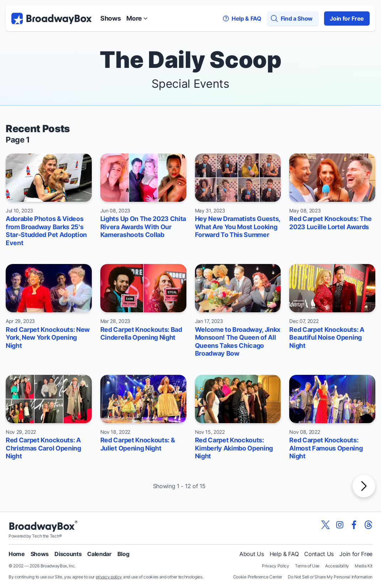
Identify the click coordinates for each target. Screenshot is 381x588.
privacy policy (109, 577)
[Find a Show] (293, 18)
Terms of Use (307, 566)
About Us (252, 554)
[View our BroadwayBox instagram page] (340, 525)
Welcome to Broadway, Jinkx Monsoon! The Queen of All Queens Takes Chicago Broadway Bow (238, 342)
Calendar (99, 554)
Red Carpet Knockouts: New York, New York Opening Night (48, 338)
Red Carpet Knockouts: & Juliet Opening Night (138, 444)
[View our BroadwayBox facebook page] (354, 525)
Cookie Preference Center (258, 577)
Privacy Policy (276, 566)
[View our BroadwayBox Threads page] (368, 525)
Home (17, 554)
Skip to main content (191, 0)
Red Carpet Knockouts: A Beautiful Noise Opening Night (327, 338)
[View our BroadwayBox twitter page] (326, 525)
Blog (123, 554)
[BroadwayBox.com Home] (52, 18)
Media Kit (364, 566)
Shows (110, 18)
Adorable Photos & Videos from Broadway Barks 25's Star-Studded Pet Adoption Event (46, 231)
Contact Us (319, 554)
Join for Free (347, 18)
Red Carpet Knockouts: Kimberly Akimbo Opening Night (234, 448)
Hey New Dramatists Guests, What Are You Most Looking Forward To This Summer (238, 227)
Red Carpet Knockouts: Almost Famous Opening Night (326, 448)
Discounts (68, 554)
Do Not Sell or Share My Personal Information (330, 577)
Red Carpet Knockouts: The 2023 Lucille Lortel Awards (330, 223)
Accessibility (337, 566)
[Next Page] (364, 486)
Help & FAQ (284, 554)
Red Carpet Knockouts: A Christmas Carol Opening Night (43, 448)
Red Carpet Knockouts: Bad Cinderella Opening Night (141, 334)
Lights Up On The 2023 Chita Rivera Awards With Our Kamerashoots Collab (143, 227)
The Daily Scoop (190, 60)
